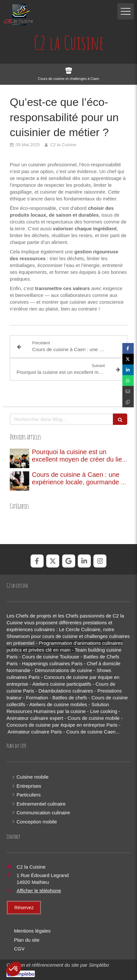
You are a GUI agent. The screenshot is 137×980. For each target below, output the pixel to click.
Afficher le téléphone (39, 891)
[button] (14, 969)
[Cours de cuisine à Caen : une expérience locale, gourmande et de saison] (20, 481)
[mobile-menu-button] (126, 11)
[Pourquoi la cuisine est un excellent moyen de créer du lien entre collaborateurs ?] (20, 458)
